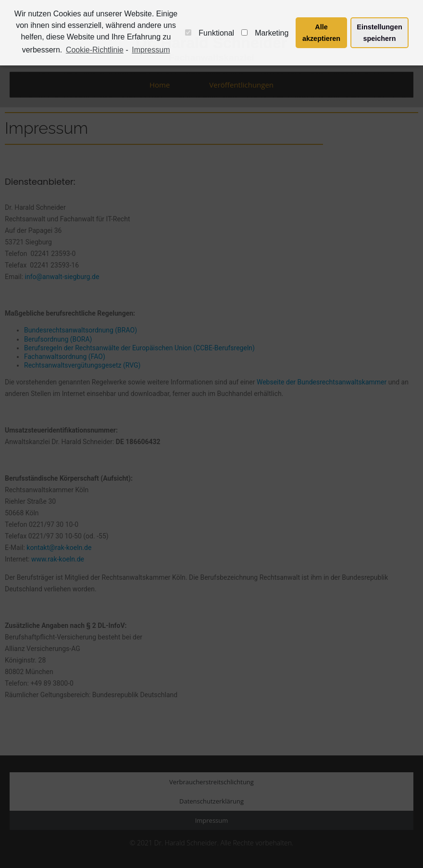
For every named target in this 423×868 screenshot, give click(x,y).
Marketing (265, 33)
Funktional (210, 33)
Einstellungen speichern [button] (379, 33)
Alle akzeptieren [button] (321, 33)
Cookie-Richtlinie (95, 50)
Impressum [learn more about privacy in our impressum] (151, 50)
